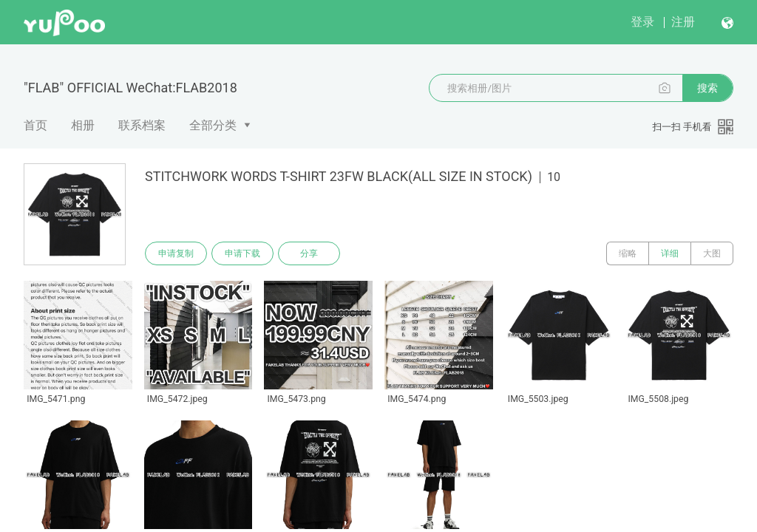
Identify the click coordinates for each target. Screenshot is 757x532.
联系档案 (142, 125)
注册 (683, 22)
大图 (712, 253)
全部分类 (213, 125)
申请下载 (242, 253)
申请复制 (176, 253)
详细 (670, 253)
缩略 (628, 253)
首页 (35, 125)
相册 (83, 125)
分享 (309, 253)
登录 (642, 22)
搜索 (707, 88)
